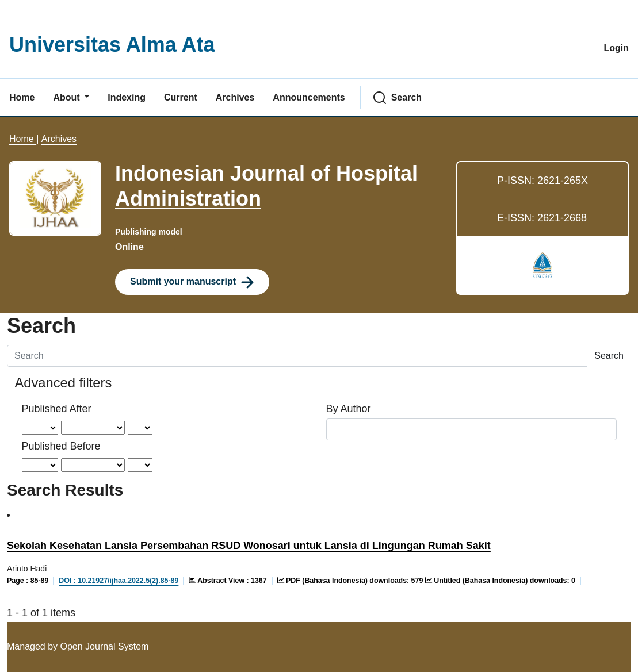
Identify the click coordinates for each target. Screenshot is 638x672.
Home (22, 97)
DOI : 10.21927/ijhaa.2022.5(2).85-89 (119, 581)
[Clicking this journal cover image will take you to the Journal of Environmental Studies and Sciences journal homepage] (55, 198)
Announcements (309, 97)
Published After (57, 409)
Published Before (61, 446)
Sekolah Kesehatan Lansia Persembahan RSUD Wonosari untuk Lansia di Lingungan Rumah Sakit (249, 546)
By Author (349, 409)
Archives (235, 97)
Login (616, 48)
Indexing (127, 97)
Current (181, 97)
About (68, 97)
